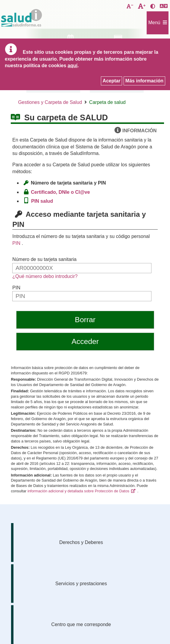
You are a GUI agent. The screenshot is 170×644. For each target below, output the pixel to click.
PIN (16, 243)
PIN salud (43, 201)
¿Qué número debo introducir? (45, 276)
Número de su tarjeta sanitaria (44, 259)
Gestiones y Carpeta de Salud (50, 102)
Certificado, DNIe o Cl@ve (62, 192)
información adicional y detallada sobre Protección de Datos (78, 491)
